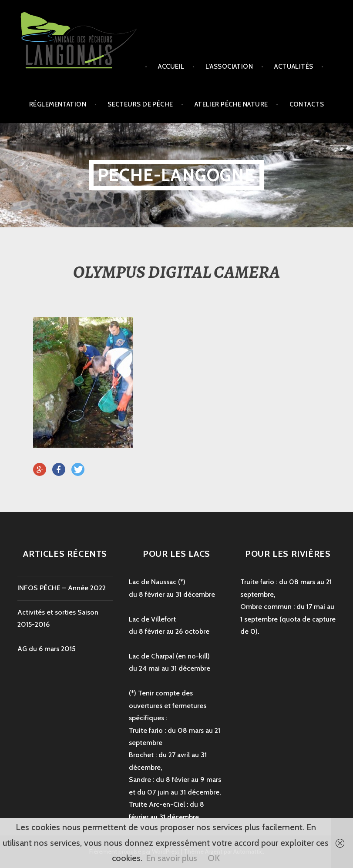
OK (214, 858)
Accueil (171, 67)
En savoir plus (171, 858)
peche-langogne (176, 175)
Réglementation (58, 104)
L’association (229, 67)
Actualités (294, 67)
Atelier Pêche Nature (231, 104)
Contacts (307, 104)
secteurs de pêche (140, 104)
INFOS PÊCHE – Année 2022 (62, 588)
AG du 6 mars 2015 (46, 649)
